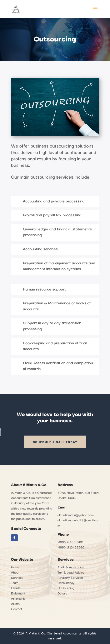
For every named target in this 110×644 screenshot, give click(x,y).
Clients (16, 588)
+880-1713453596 (71, 547)
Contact (17, 609)
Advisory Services (70, 577)
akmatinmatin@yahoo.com (76, 515)
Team (15, 582)
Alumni (16, 603)
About (15, 572)
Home (15, 567)
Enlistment (18, 593)
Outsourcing (66, 588)
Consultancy (66, 582)
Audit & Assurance (71, 567)
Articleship (18, 598)
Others (62, 593)
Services (17, 577)
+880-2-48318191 (70, 542)
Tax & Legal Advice (71, 572)
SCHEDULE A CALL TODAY (55, 442)
